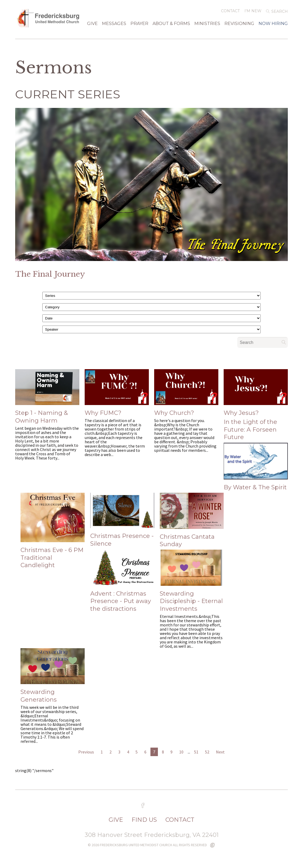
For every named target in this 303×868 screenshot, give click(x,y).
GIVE (92, 25)
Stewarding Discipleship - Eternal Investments (191, 602)
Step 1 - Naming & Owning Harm (42, 417)
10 (181, 752)
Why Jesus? (241, 413)
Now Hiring (273, 25)
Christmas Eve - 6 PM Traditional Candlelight (52, 558)
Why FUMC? (103, 413)
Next (220, 752)
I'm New (253, 12)
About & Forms (171, 25)
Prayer (139, 25)
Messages (114, 25)
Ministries (207, 25)
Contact (230, 12)
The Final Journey (50, 275)
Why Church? (174, 413)
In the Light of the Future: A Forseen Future (250, 430)
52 (207, 752)
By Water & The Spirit (255, 488)
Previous (86, 752)
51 (196, 752)
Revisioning (239, 25)
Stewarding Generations (39, 696)
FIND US (144, 820)
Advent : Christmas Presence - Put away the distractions (121, 602)
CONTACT (180, 820)
